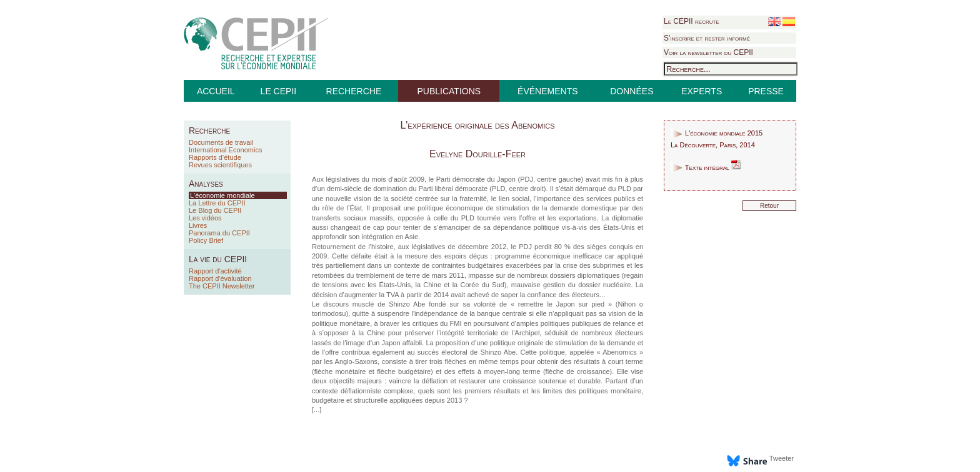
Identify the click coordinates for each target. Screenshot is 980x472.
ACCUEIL (216, 91)
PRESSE (766, 91)
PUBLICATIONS (449, 91)
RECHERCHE (354, 91)
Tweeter (782, 458)
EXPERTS (702, 91)
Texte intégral (706, 167)
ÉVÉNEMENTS (547, 91)
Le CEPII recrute (692, 21)
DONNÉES (632, 91)
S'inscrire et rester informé (707, 38)
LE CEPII (279, 91)
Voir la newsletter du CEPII (708, 52)
